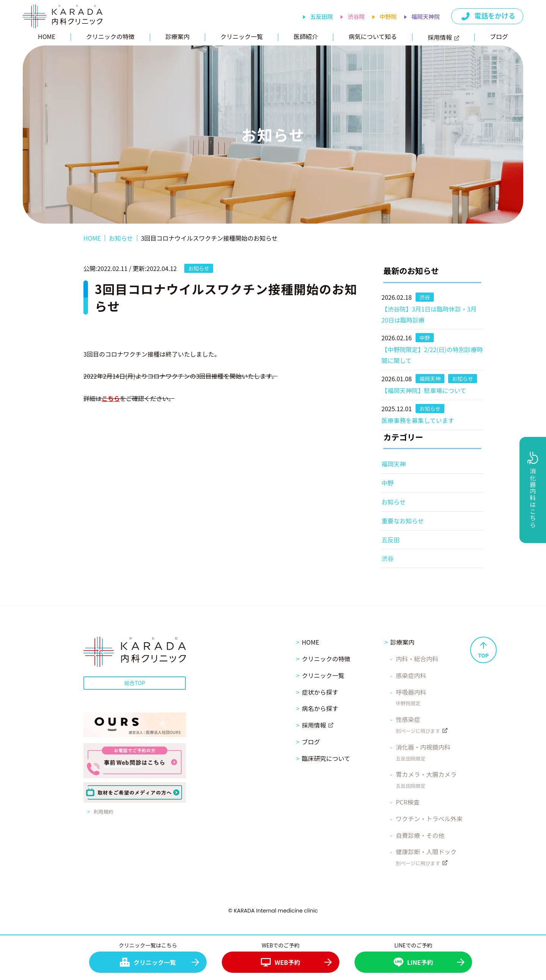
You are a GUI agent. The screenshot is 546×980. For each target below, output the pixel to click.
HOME (47, 36)
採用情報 (443, 37)
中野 (388, 483)
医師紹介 (306, 36)
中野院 (388, 16)
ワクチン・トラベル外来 (429, 819)
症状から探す (320, 692)
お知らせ (394, 502)
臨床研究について (326, 758)
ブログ (499, 36)
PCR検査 (408, 802)
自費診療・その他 (420, 835)
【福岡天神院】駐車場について (424, 390)
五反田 (391, 540)
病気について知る (373, 36)
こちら (111, 398)
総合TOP (134, 683)
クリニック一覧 (242, 36)
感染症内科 (411, 675)
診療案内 (177, 36)
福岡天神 (394, 464)
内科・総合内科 (417, 659)
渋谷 (388, 558)
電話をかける (488, 16)
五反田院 (322, 16)
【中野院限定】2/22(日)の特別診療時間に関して (432, 355)
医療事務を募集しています (418, 420)
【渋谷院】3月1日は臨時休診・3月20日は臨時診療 (429, 314)
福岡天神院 (426, 16)
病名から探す (320, 708)
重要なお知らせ (403, 521)
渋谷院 (356, 16)
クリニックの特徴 (110, 36)
